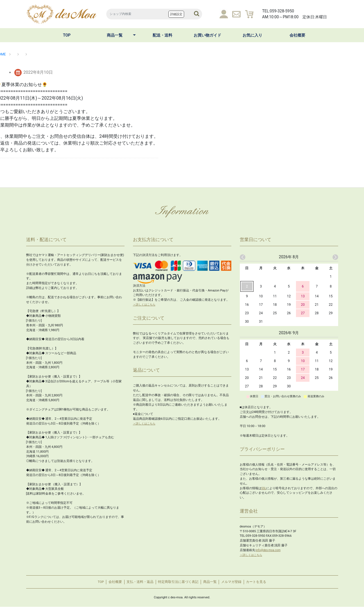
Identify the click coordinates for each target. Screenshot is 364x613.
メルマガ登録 (240, 585)
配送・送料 (162, 35)
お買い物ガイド (207, 35)
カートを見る (269, 585)
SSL (264, 488)
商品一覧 (115, 35)
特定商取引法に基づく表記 (178, 585)
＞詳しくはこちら (145, 305)
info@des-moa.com (270, 550)
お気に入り (252, 35)
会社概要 (297, 35)
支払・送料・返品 (134, 585)
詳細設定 (176, 14)
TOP (67, 35)
